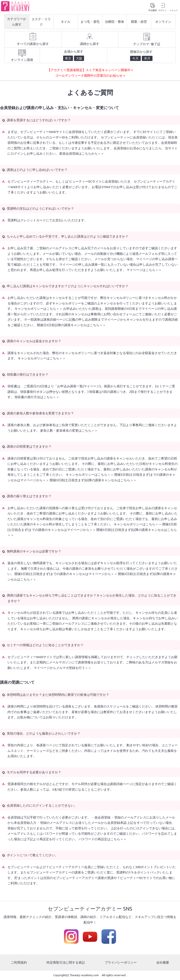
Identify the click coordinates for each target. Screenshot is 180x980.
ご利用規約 (19, 963)
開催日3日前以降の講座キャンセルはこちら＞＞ (71, 325)
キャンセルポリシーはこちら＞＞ (38, 309)
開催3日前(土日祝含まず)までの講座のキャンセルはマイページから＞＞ (66, 574)
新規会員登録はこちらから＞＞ (82, 154)
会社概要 (163, 963)
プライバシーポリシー (121, 963)
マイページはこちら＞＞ (144, 270)
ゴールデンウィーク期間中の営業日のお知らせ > (90, 76)
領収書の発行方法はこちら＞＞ (37, 397)
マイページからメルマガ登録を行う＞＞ (62, 668)
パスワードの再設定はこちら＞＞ (102, 839)
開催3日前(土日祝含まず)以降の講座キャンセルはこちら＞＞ (93, 480)
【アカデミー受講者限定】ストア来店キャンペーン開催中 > (90, 70)
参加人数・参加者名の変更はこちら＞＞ (69, 431)
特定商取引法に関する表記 (66, 963)
